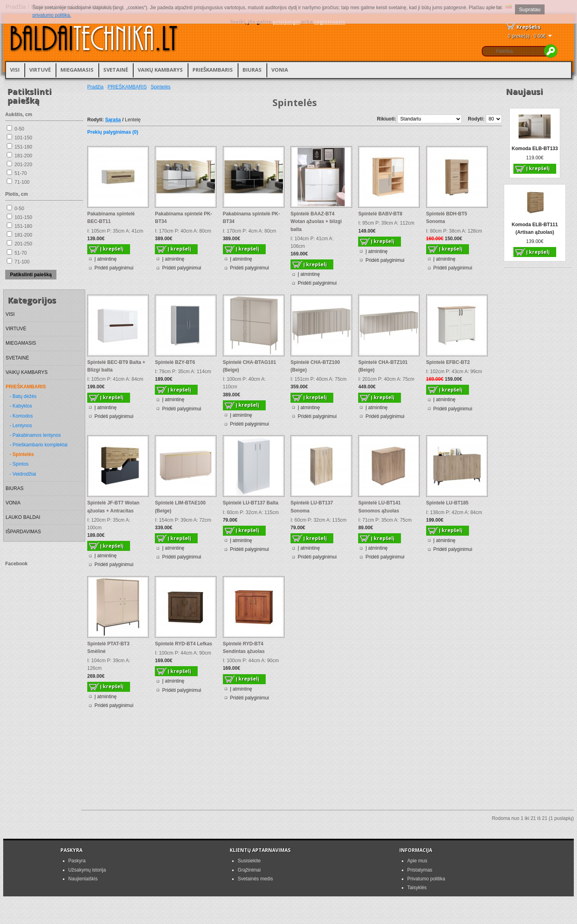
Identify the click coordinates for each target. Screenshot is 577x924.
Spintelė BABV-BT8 (380, 214)
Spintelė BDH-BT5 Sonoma (447, 218)
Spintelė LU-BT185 (447, 503)
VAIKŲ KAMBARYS (160, 70)
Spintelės (161, 87)
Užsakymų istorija (87, 870)
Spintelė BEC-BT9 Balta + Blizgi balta (116, 366)
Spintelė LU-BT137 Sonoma (312, 507)
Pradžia (95, 87)
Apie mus (417, 861)
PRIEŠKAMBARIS (213, 70)
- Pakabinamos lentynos (35, 435)
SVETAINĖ (116, 70)
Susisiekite (249, 861)
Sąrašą (113, 120)
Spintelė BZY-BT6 (175, 362)
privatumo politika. (52, 15)
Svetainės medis (255, 879)
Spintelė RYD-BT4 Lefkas (183, 644)
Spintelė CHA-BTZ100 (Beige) (315, 366)
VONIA (280, 70)
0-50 (19, 129)
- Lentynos (21, 426)
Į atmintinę (105, 259)
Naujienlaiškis (83, 879)
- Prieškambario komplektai (39, 445)
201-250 (23, 244)
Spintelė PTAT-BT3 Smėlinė (108, 648)
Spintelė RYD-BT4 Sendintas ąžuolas (244, 648)
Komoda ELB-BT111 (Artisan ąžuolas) (535, 228)
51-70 (21, 173)
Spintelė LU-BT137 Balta (251, 503)
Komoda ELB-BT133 (535, 149)
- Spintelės (22, 454)
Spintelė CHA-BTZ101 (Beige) (383, 366)
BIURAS (252, 70)
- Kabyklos (21, 406)
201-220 (23, 165)
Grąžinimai (249, 870)
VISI (15, 70)
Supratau (530, 9)
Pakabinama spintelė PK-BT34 (183, 218)
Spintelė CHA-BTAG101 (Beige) (249, 366)
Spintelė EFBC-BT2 (448, 362)
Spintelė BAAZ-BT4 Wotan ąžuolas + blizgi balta (316, 221)
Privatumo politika (426, 879)
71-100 (22, 182)
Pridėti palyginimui (114, 268)
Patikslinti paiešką (31, 275)
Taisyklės (417, 888)
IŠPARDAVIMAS (23, 532)
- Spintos (19, 464)
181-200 (23, 156)
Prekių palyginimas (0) (113, 132)
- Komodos (21, 416)
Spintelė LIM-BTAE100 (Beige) (180, 507)
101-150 (23, 138)
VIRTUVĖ (40, 70)
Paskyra (77, 861)
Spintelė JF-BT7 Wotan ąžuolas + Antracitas (113, 507)
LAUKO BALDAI (23, 517)
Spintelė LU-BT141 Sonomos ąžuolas (379, 507)
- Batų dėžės (23, 396)
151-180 (23, 147)
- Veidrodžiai (23, 474)
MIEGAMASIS (77, 70)
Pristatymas (420, 870)
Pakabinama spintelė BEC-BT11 (111, 218)
